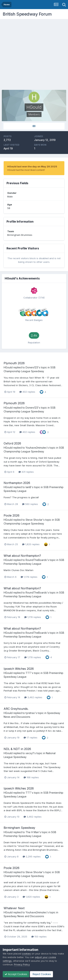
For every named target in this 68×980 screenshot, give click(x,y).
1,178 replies (29, 577)
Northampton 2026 (17, 483)
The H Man (32, 832)
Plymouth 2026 (14, 363)
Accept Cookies (16, 974)
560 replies (30, 504)
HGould (8, 367)
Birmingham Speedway (19, 828)
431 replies (26, 472)
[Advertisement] (34, 55)
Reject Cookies (41, 974)
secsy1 (30, 753)
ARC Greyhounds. (16, 709)
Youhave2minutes (36, 448)
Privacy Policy (22, 964)
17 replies (30, 737)
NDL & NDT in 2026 (17, 749)
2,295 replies (32, 856)
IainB (28, 487)
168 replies (31, 777)
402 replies (27, 392)
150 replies (39, 937)
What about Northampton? (22, 556)
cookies (26, 954)
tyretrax (30, 713)
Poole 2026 (12, 515)
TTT (28, 673)
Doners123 (32, 367)
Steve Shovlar (34, 520)
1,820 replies (31, 544)
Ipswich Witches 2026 (19, 669)
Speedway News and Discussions (24, 916)
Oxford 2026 (12, 443)
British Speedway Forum (27, 14)
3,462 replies (33, 697)
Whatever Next (14, 908)
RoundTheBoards (36, 560)
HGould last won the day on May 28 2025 (32, 166)
